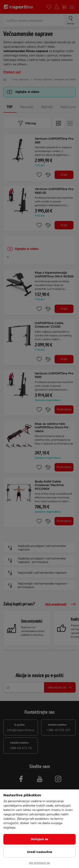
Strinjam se (39, 839)
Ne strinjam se (39, 863)
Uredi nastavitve (40, 852)
